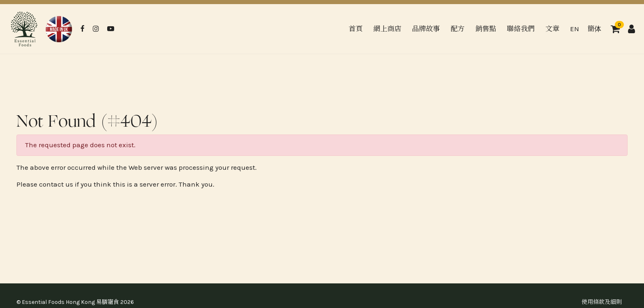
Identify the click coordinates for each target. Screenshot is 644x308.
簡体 (594, 29)
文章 (552, 29)
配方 (458, 29)
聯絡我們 (521, 29)
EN (575, 29)
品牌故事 (426, 29)
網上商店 (387, 29)
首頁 (356, 29)
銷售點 (486, 29)
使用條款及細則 (602, 302)
